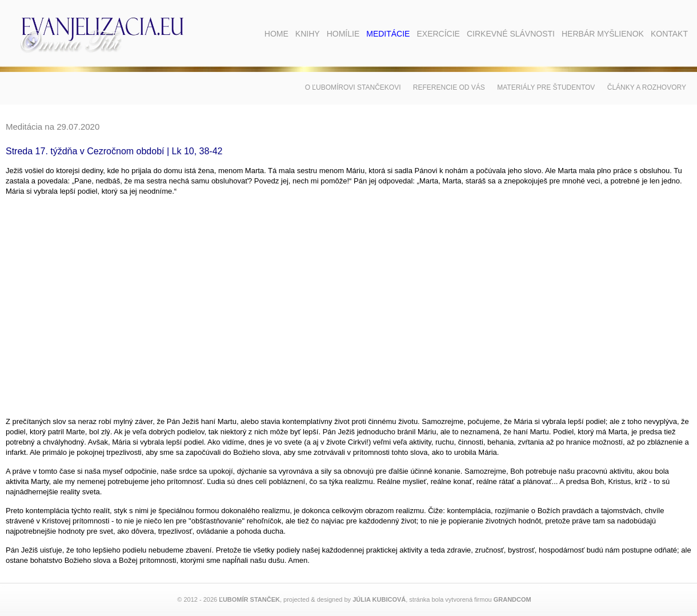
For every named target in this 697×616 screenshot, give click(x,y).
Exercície (438, 34)
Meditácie (388, 34)
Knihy (308, 34)
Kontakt (669, 34)
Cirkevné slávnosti (511, 34)
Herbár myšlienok (603, 34)
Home (277, 34)
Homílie (343, 34)
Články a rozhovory (647, 87)
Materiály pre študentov (546, 87)
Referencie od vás (449, 87)
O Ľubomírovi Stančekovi (353, 87)
